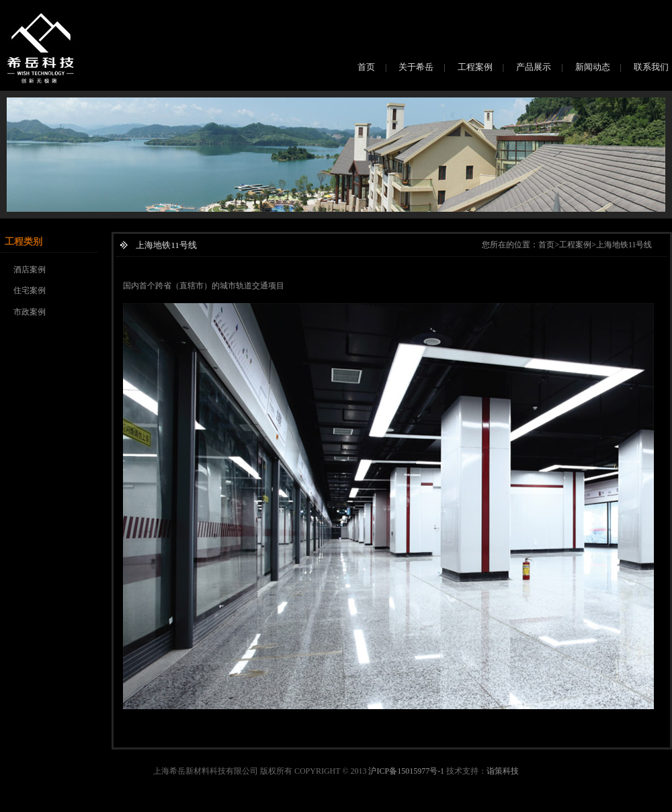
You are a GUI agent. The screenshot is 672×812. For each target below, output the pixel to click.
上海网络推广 (75, 806)
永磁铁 (292, 806)
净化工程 (161, 806)
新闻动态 (593, 67)
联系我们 (651, 67)
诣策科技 (503, 771)
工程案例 (475, 67)
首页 (366, 67)
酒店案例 (30, 270)
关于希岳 (416, 67)
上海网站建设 (24, 806)
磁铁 (135, 806)
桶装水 (113, 806)
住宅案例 (30, 290)
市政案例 (30, 312)
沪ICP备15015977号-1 (406, 771)
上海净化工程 (204, 806)
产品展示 (534, 67)
